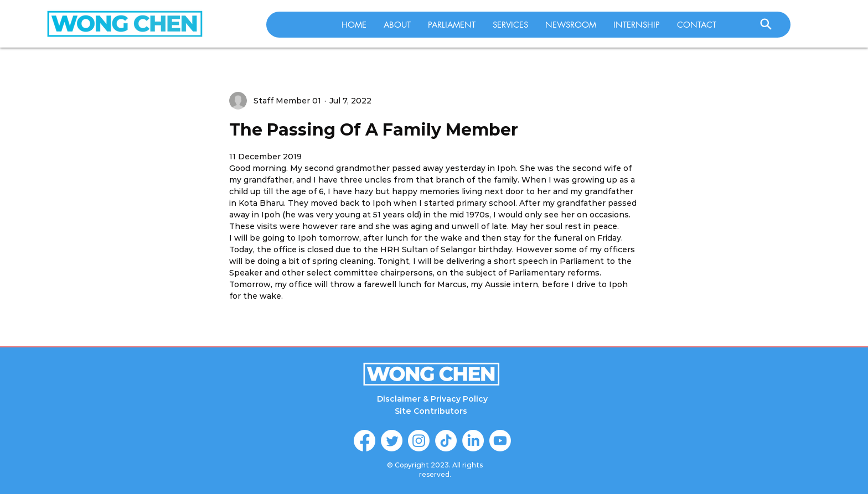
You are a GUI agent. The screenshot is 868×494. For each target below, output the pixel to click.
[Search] (766, 24)
